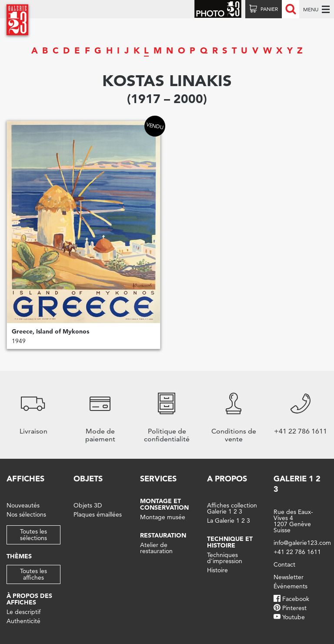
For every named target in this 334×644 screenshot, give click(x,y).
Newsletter (289, 577)
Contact (284, 564)
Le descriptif (23, 612)
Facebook (296, 599)
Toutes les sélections (33, 535)
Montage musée (163, 517)
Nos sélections (26, 514)
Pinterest (294, 608)
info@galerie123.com (302, 543)
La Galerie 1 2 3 (229, 521)
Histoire (217, 570)
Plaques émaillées (98, 514)
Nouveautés (23, 505)
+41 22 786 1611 (297, 552)
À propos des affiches (29, 599)
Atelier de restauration (156, 548)
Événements (291, 586)
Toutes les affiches (33, 574)
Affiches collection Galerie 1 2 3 (232, 508)
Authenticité (23, 621)
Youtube (294, 617)
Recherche (291, 9)
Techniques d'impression (225, 558)
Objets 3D (88, 505)
